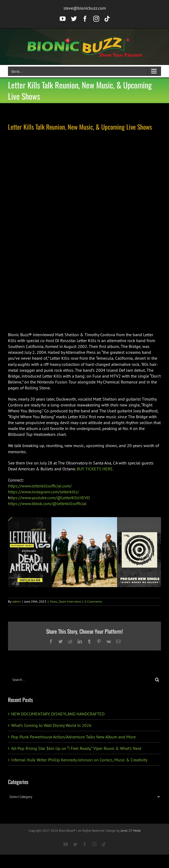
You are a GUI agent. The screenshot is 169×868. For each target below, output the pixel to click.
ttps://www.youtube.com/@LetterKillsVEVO (50, 498)
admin (17, 601)
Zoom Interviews (70, 601)
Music (54, 601)
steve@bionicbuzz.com (85, 8)
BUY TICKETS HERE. (95, 469)
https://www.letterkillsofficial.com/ (40, 486)
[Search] (157, 680)
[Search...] (81, 680)
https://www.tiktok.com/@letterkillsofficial (47, 503)
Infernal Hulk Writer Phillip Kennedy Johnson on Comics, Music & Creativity (79, 760)
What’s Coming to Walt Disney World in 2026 (52, 725)
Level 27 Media (131, 830)
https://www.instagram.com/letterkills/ (43, 492)
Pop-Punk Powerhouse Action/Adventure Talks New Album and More (73, 737)
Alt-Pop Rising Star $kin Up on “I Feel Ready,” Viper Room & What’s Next (76, 748)
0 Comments (93, 601)
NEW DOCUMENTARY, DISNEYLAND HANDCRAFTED (58, 714)
